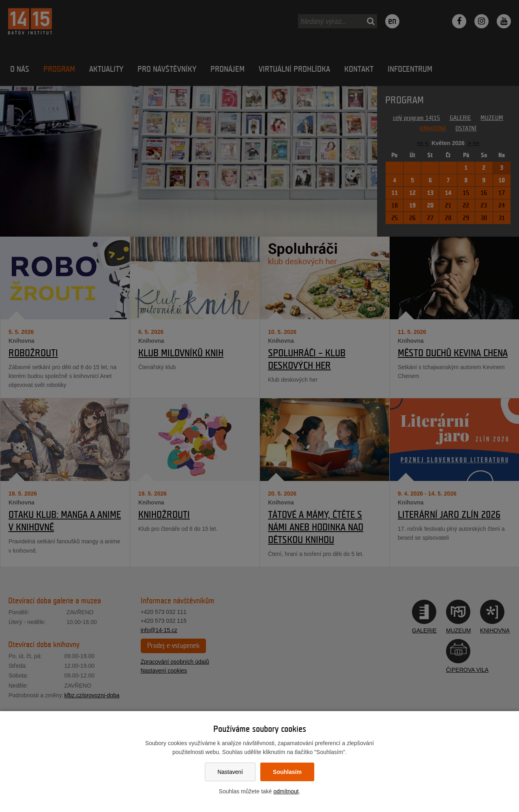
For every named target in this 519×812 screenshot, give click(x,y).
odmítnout (286, 791)
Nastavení (230, 772)
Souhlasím (287, 772)
